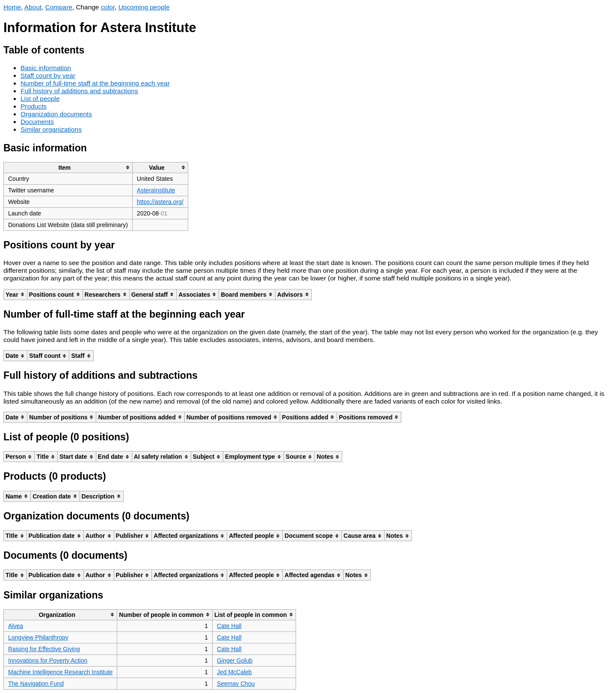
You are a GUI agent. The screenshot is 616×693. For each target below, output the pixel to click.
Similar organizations (51, 129)
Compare (59, 7)
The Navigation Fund (36, 684)
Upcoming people (144, 7)
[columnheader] (68, 167)
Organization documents (56, 114)
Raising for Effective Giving (44, 649)
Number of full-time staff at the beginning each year (95, 83)
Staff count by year (48, 75)
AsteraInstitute (156, 190)
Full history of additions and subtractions (79, 91)
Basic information (46, 68)
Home (12, 7)
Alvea (16, 626)
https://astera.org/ (160, 202)
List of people (40, 99)
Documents (37, 122)
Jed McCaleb (234, 672)
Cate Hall (229, 626)
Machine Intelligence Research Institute (60, 672)
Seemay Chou (236, 684)
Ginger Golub (235, 661)
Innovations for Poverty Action (48, 661)
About (33, 7)
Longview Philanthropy (38, 637)
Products (34, 106)
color (108, 7)
